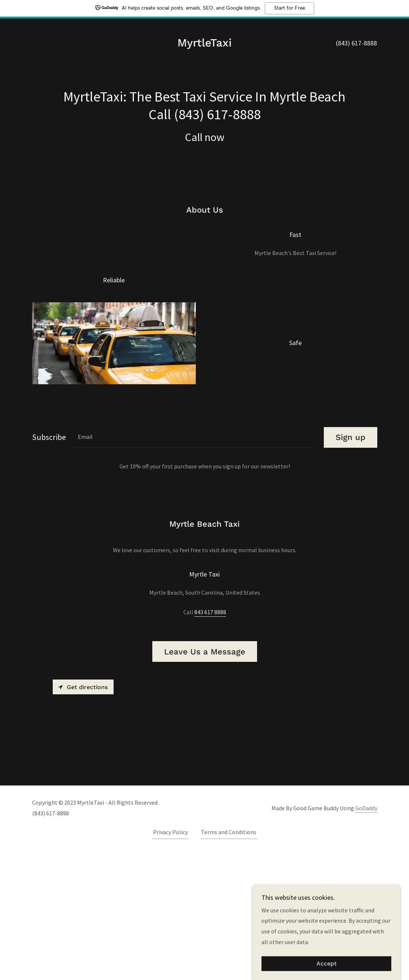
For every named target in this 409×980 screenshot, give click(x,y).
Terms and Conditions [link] (229, 960)
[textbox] (195, 565)
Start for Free (290, 8)
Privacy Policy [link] (170, 960)
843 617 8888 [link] (210, 740)
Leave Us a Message (205, 779)
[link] (204, 44)
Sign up (351, 565)
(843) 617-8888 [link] (356, 43)
